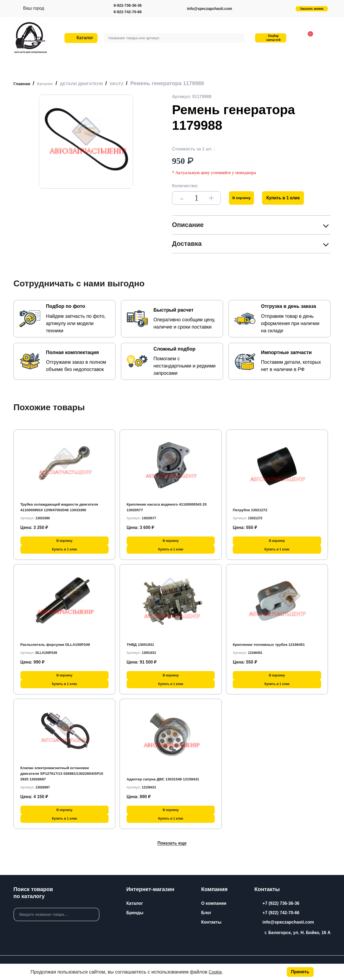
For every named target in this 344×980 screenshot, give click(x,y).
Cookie (216, 972)
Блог (206, 913)
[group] (86, 142)
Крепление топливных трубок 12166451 (275, 644)
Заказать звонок (312, 9)
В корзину (244, 198)
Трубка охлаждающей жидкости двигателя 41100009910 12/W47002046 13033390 (60, 504)
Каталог (135, 903)
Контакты (211, 922)
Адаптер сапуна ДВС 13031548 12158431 (169, 779)
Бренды (135, 913)
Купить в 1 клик (288, 198)
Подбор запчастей (270, 38)
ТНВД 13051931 (143, 644)
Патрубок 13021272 (253, 510)
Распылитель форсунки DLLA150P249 (61, 644)
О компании (214, 903)
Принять (300, 972)
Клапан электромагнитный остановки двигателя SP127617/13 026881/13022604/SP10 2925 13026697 (60, 773)
